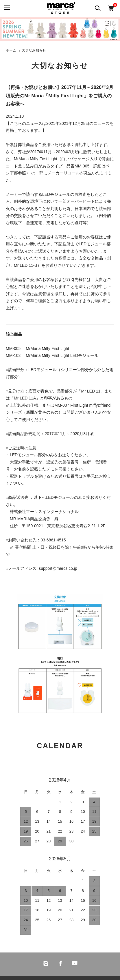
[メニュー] (7, 8)
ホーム (11, 50)
